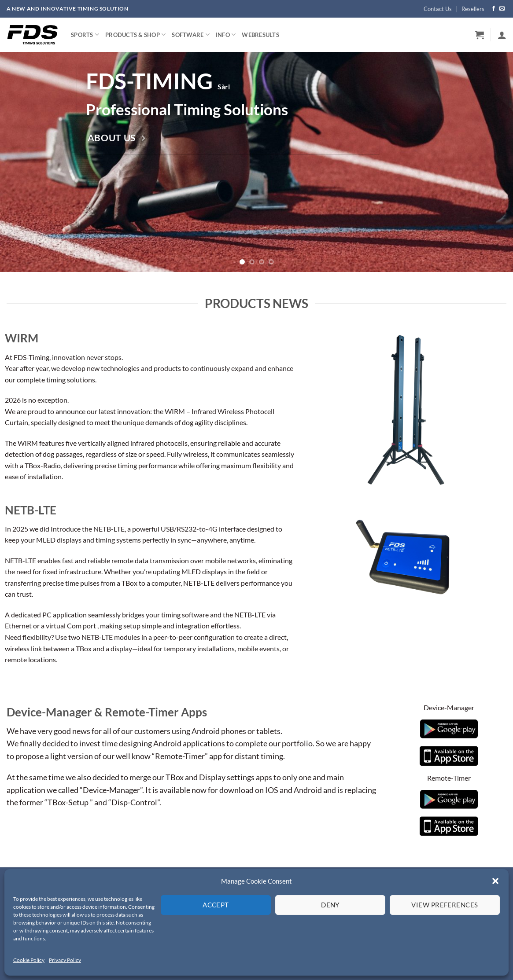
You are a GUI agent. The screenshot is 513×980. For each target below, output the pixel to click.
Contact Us (438, 9)
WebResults (260, 35)
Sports (85, 35)
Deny (330, 905)
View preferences (445, 905)
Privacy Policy (65, 960)
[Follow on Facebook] (494, 9)
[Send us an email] (502, 9)
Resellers (473, 9)
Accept (216, 905)
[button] (495, 881)
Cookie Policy (29, 960)
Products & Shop (135, 35)
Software (191, 35)
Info (226, 35)
